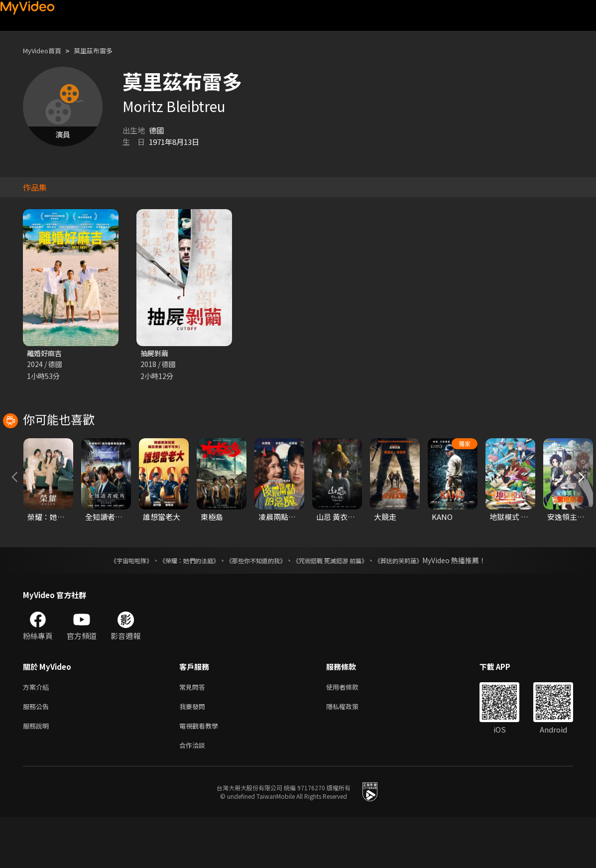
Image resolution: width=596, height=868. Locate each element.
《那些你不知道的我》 (254, 605)
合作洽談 (194, 795)
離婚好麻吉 (46, 353)
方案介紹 (38, 732)
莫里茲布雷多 (103, 51)
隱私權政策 (351, 753)
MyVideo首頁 (46, 51)
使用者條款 (351, 732)
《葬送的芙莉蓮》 (418, 605)
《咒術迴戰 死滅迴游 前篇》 (340, 605)
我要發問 (194, 753)
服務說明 (38, 774)
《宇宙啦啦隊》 (112, 605)
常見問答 (194, 732)
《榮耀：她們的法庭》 (178, 605)
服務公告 (38, 753)
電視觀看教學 (202, 774)
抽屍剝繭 (155, 353)
